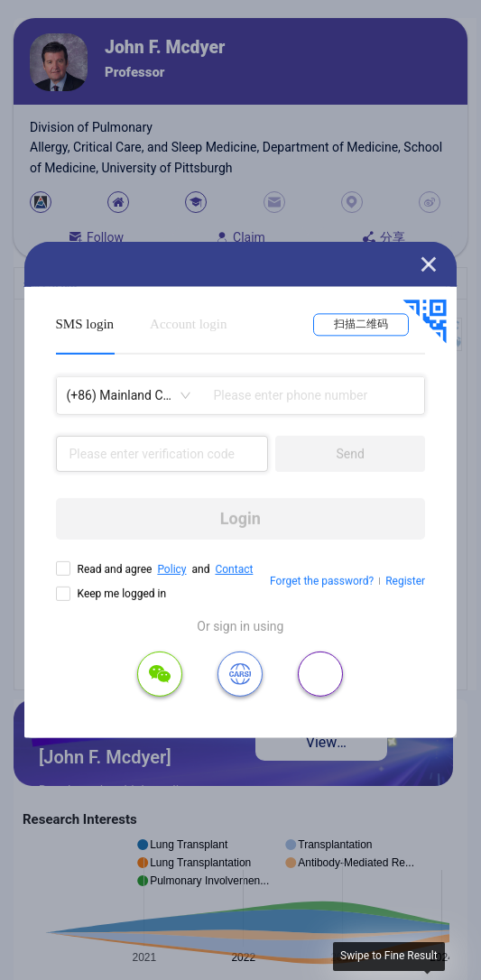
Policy (171, 569)
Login (240, 518)
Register (405, 581)
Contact (234, 569)
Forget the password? (322, 581)
